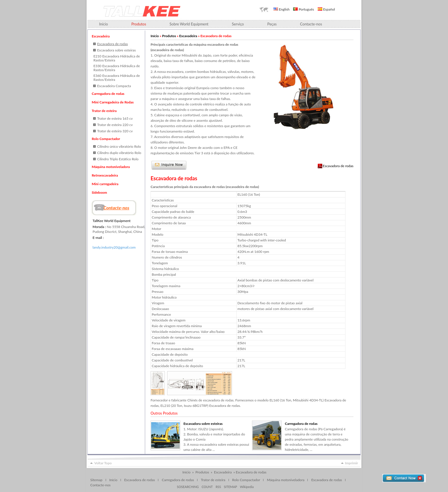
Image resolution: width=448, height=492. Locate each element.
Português (304, 9)
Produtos (169, 36)
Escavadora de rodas (338, 166)
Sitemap (96, 480)
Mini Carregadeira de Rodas (113, 102)
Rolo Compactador (106, 139)
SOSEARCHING (188, 487)
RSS (218, 487)
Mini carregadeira (105, 184)
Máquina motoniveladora (111, 167)
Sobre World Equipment (189, 24)
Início (104, 24)
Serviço (238, 24)
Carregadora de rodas (108, 94)
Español (326, 9)
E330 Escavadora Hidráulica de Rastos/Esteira (117, 68)
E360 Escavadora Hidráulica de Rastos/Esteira (117, 78)
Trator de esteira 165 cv (115, 118)
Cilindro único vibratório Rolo (119, 146)
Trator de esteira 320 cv (115, 131)
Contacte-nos (311, 24)
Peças (272, 24)
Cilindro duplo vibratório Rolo (119, 153)
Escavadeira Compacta (114, 86)
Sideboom (99, 192)
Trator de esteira (104, 111)
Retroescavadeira (105, 175)
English (281, 9)
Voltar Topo (103, 463)
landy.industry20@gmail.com (114, 247)
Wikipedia (247, 487)
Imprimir (352, 463)
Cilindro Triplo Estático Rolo (118, 159)
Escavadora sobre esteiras (116, 50)
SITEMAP (230, 487)
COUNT (207, 487)
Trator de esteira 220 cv (115, 125)
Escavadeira (101, 36)
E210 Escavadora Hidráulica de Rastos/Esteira (117, 58)
